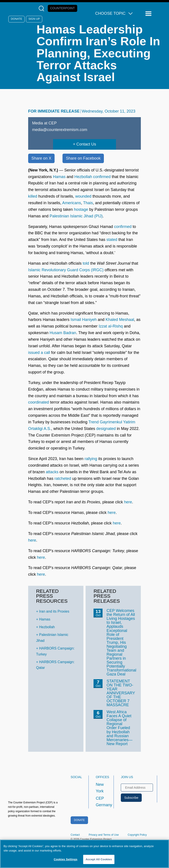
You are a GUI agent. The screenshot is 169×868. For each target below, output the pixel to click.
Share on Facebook (83, 158)
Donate (17, 19)
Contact (75, 835)
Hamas (45, 619)
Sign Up (34, 19)
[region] (84, 854)
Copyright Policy (137, 835)
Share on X (41, 158)
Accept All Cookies (99, 859)
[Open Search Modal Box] (42, 8)
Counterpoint (62, 8)
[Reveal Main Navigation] (149, 14)
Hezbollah (47, 627)
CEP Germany (101, 802)
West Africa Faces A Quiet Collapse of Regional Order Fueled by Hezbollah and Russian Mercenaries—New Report (119, 728)
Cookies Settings (66, 859)
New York (100, 788)
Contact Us (86, 144)
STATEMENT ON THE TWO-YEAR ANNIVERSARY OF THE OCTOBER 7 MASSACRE (121, 693)
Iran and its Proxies (54, 611)
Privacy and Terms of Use (104, 835)
